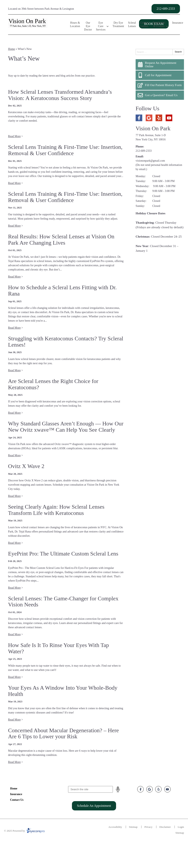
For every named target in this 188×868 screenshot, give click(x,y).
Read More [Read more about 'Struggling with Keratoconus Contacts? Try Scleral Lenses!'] (14, 370)
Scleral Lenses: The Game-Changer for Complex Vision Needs (63, 602)
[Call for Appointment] (160, 75)
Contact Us (17, 800)
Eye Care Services (101, 26)
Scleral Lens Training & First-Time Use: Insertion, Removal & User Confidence (65, 150)
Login (181, 827)
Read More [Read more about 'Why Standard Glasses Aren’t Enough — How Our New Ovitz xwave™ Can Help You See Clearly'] (14, 455)
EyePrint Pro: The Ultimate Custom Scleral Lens (63, 554)
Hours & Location (75, 24)
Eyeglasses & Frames (159, 24)
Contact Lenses (144, 24)
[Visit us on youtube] (169, 118)
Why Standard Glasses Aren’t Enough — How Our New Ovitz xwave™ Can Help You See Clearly (66, 427)
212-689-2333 (144, 151)
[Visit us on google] (149, 118)
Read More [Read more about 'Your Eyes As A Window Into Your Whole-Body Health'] (14, 720)
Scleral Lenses (132, 24)
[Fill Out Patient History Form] (160, 85)
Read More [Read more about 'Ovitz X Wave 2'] (14, 496)
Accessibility (115, 827)
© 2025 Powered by (24, 831)
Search (178, 52)
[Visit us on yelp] (159, 118)
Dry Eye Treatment (118, 24)
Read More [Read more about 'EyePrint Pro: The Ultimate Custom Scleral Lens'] (14, 588)
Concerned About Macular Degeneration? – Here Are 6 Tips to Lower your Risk (63, 733)
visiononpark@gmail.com (150, 161)
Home (11, 49)
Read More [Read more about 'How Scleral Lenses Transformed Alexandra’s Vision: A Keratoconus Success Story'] (14, 136)
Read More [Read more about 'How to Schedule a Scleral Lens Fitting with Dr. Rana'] (14, 328)
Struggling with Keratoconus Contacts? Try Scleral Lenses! (66, 342)
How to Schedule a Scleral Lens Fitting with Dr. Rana (62, 290)
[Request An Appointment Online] (160, 65)
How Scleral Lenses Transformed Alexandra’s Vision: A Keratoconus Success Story (60, 95)
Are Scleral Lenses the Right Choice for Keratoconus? (53, 384)
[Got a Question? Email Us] (160, 95)
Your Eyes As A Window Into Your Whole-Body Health (63, 691)
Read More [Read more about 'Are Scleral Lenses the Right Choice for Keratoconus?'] (14, 413)
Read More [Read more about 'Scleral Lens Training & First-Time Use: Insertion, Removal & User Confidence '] (14, 226)
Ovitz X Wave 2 (26, 466)
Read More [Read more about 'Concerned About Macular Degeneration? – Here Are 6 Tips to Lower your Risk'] (14, 762)
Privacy (149, 827)
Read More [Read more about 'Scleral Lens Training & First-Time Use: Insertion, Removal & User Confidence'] (14, 183)
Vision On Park (153, 128)
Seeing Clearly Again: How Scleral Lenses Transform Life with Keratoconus (56, 510)
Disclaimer (165, 827)
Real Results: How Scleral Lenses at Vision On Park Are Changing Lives (61, 240)
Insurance (178, 23)
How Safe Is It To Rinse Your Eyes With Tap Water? (59, 648)
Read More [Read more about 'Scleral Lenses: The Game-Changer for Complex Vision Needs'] (14, 634)
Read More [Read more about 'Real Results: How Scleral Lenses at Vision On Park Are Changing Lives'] (14, 277)
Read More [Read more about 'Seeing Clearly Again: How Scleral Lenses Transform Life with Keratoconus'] (14, 543)
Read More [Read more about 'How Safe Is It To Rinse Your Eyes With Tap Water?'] (14, 677)
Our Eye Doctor (88, 26)
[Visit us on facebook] (139, 118)
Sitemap (133, 827)
